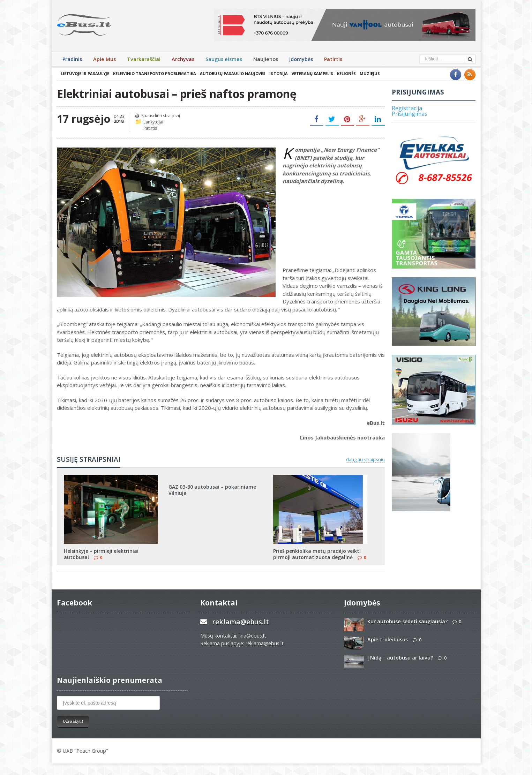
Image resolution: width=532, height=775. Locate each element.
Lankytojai (153, 122)
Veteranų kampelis (312, 73)
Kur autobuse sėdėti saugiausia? (407, 621)
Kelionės (346, 73)
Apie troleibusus (388, 639)
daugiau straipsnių (365, 459)
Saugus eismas (224, 59)
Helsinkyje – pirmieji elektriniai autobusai (101, 554)
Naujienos (266, 59)
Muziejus (369, 73)
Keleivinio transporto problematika (155, 73)
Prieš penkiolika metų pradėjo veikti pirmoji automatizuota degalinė (317, 554)
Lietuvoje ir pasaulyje (85, 73)
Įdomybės (301, 59)
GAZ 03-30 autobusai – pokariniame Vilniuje (212, 490)
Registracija (407, 108)
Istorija (278, 73)
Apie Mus (104, 59)
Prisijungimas (410, 114)
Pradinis (72, 59)
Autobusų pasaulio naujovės (233, 73)
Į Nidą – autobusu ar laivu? (400, 658)
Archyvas (183, 59)
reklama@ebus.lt (241, 622)
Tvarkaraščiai (144, 59)
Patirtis (333, 59)
